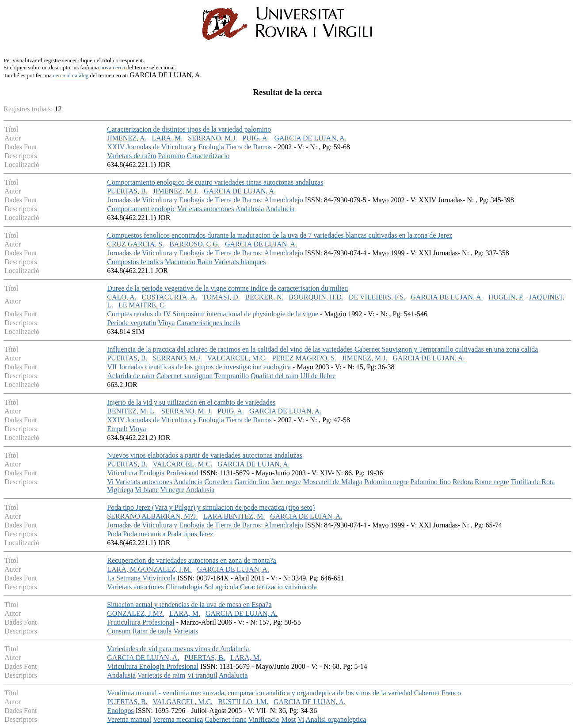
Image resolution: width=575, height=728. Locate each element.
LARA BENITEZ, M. (234, 516)
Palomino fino (431, 482)
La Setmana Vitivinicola (142, 578)
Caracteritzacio (208, 156)
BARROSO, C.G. (194, 244)
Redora (463, 482)
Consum (119, 631)
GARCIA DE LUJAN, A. (310, 138)
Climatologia (184, 587)
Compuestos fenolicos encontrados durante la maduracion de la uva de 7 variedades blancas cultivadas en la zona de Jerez (280, 235)
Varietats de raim (161, 675)
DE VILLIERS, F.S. (377, 297)
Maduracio (180, 262)
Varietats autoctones (206, 209)
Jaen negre (286, 482)
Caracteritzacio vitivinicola (278, 587)
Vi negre (173, 490)
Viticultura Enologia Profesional (153, 473)
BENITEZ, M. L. (131, 411)
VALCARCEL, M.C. (237, 358)
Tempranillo (232, 376)
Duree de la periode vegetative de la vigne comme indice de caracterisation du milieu (227, 288)
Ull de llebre (318, 376)
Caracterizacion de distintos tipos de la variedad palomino (189, 129)
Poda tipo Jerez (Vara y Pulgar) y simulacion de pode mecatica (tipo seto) (211, 507)
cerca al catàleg (71, 75)
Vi (110, 482)
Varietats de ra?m (131, 156)
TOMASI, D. (221, 297)
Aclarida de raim (131, 376)
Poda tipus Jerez (190, 534)
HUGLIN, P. (506, 297)
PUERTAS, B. (127, 191)
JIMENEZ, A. (127, 138)
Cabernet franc (226, 719)
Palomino (171, 156)
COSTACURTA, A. (169, 297)
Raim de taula (152, 631)
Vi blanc (147, 490)
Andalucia (280, 209)
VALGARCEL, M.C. (183, 702)
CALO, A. (122, 297)
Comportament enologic (141, 209)
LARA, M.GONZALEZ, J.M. (149, 569)
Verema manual (129, 719)
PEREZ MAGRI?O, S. (304, 358)
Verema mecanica (178, 719)
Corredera (218, 482)
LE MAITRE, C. (142, 305)
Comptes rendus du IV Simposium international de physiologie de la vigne (213, 314)
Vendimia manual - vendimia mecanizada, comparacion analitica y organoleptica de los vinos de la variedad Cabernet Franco (284, 693)
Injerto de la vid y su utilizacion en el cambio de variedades (191, 402)
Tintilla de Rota (533, 482)
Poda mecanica (144, 534)
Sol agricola (221, 587)
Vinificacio (264, 719)
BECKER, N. (265, 297)
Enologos (120, 711)
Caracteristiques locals (209, 323)
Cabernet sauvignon (185, 376)
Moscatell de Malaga (333, 482)
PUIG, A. (255, 138)
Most (289, 719)
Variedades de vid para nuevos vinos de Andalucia (178, 649)
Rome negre (492, 482)
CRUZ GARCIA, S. (135, 244)
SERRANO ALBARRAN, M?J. (152, 516)
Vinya (166, 323)
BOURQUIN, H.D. (316, 297)
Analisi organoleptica (336, 719)
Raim (205, 262)
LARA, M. (168, 138)
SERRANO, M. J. (187, 411)
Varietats (186, 631)
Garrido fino (252, 482)
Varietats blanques (240, 262)
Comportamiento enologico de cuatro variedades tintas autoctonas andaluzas (215, 182)
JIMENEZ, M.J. (176, 191)
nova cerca (113, 67)
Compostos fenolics (135, 262)
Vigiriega (120, 490)
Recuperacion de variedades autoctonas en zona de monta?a (191, 560)
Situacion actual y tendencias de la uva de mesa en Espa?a (189, 605)
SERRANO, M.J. (212, 138)
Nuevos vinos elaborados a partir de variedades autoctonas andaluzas (205, 455)
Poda (114, 534)
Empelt (117, 429)
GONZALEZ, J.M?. (135, 613)
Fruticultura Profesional (141, 622)
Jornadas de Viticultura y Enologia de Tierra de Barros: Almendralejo (205, 200)
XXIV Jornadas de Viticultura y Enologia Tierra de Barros (189, 147)
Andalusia (250, 209)
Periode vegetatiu (132, 323)
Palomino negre (387, 482)
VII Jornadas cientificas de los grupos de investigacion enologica (199, 367)
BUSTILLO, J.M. (243, 702)
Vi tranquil (202, 675)
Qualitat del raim (274, 376)
